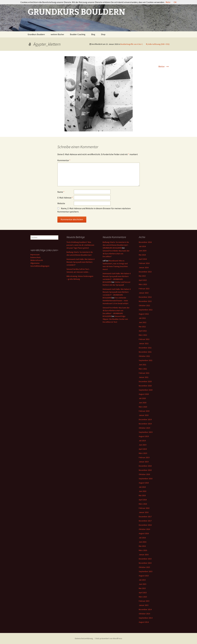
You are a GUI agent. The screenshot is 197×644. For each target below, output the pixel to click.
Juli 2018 (142, 487)
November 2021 (145, 352)
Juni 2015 (143, 584)
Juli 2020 (142, 398)
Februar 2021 (144, 373)
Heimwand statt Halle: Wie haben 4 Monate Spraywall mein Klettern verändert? (80, 262)
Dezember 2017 (145, 517)
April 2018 (143, 500)
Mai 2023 (142, 276)
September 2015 (146, 571)
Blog (93, 34)
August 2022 (144, 314)
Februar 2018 (144, 508)
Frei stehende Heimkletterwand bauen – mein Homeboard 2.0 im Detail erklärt (115, 301)
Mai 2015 (142, 588)
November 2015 (145, 563)
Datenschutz (36, 257)
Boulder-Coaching (78, 34)
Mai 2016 (142, 546)
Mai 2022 (142, 327)
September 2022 (146, 310)
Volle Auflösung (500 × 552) (159, 44)
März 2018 (143, 504)
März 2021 (143, 369)
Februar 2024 (144, 263)
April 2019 (143, 449)
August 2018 (144, 483)
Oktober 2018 (144, 474)
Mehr (168, 2)
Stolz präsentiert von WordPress (109, 638)
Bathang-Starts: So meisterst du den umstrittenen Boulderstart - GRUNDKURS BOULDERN (116, 245)
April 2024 (143, 259)
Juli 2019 (142, 441)
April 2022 (143, 331)
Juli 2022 (142, 318)
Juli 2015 (142, 580)
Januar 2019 (144, 462)
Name (61, 192)
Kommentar (64, 160)
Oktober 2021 (144, 356)
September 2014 (146, 618)
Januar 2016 (144, 555)
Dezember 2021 (145, 348)
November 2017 (145, 521)
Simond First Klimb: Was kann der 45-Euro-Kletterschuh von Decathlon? (116, 254)
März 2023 (143, 284)
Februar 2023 (144, 289)
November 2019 (145, 424)
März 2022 (143, 335)
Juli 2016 (142, 538)
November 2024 (145, 242)
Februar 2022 (144, 339)
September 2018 (146, 479)
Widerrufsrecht (37, 260)
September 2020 (146, 390)
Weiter (164, 66)
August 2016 (144, 533)
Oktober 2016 (144, 529)
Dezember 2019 (145, 419)
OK (175, 2)
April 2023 (143, 280)
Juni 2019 (143, 445)
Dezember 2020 (145, 381)
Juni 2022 (143, 322)
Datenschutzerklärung (84, 638)
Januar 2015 (144, 605)
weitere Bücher (57, 34)
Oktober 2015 (144, 567)
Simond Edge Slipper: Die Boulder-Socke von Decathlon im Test (115, 319)
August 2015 (144, 576)
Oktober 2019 (144, 428)
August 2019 (144, 436)
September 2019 (146, 432)
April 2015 (143, 593)
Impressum (35, 255)
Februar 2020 (144, 411)
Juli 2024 (142, 246)
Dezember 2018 (145, 466)
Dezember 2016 (145, 525)
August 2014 (144, 622)
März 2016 (143, 550)
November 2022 (145, 301)
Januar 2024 (144, 267)
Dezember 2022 (145, 297)
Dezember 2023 (145, 272)
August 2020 (144, 394)
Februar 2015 (144, 601)
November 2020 (145, 386)
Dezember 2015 (145, 559)
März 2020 (143, 407)
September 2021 (146, 360)
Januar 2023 (144, 293)
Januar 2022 (144, 343)
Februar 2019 (144, 457)
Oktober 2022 (144, 305)
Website (61, 203)
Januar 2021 (144, 377)
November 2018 (145, 470)
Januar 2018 (144, 512)
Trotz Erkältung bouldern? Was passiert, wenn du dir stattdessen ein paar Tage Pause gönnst (80, 245)
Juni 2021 (143, 365)
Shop (103, 34)
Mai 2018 (142, 495)
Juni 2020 (143, 403)
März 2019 (143, 453)
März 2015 (143, 597)
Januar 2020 (144, 415)
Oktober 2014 (144, 614)
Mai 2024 (142, 255)
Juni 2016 (143, 542)
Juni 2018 (143, 491)
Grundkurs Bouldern (36, 34)
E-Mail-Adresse (65, 198)
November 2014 (145, 609)
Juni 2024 (143, 251)
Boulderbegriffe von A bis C (131, 44)
